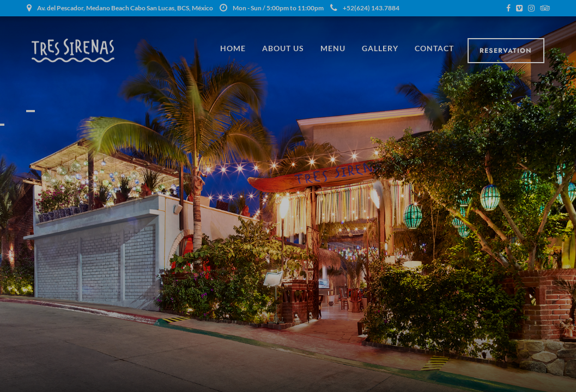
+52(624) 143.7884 (365, 8)
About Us (283, 48)
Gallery (380, 48)
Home (233, 48)
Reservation (506, 51)
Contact (434, 48)
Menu (333, 48)
